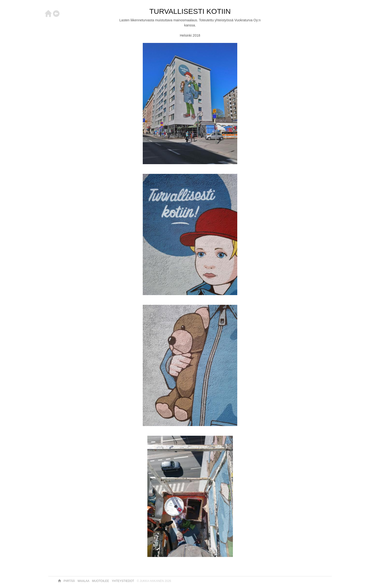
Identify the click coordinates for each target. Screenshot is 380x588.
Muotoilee (101, 581)
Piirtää (70, 581)
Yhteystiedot (123, 581)
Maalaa (84, 581)
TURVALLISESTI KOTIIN (190, 11)
